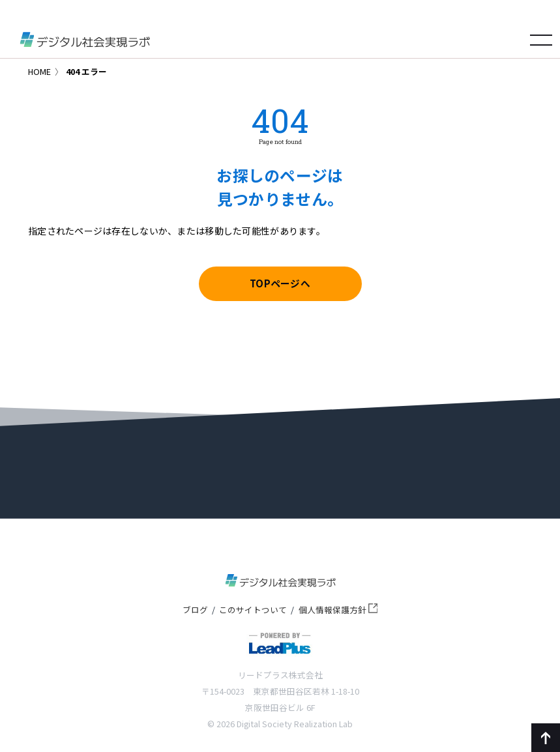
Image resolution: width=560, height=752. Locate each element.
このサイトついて (253, 610)
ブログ (195, 610)
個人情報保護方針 (338, 610)
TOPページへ (280, 283)
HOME (39, 71)
